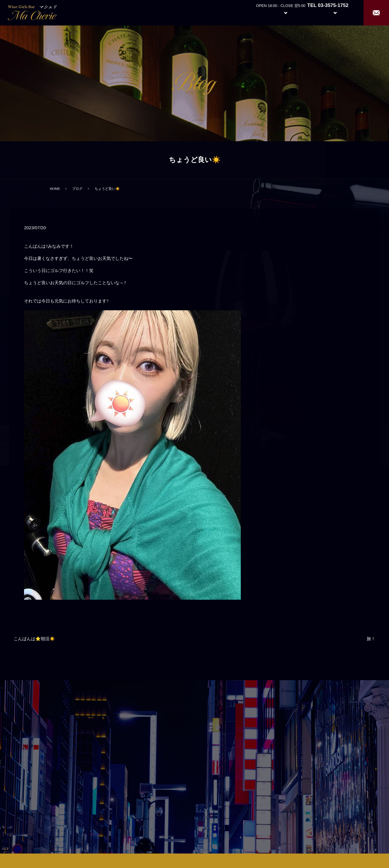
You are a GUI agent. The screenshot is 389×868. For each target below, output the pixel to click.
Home (233, 12)
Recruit (341, 12)
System (281, 12)
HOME (55, 189)
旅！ (371, 639)
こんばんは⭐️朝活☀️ (34, 639)
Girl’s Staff (309, 12)
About (254, 12)
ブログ (77, 189)
